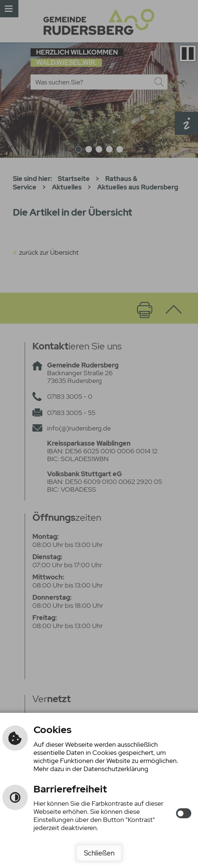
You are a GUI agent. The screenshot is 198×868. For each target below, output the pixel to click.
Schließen (99, 853)
